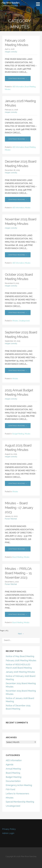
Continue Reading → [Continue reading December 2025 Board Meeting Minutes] (18, 199)
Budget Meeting (18, 434)
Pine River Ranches (11, 3)
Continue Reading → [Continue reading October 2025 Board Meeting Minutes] (18, 313)
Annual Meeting (13, 769)
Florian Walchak (11, 519)
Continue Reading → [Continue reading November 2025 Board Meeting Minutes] (18, 255)
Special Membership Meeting (20, 802)
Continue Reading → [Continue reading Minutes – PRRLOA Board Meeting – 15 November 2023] (18, 614)
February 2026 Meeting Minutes (21, 660)
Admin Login (8, 833)
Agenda (10, 765)
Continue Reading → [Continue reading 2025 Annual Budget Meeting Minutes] (18, 426)
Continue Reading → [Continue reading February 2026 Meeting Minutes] (18, 79)
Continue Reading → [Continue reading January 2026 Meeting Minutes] (18, 139)
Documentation (13, 781)
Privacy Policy (9, 829)
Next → (21, 634)
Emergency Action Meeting (19, 785)
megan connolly (11, 52)
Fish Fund (10, 789)
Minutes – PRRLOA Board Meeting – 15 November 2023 (18, 573)
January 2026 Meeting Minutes (20, 672)
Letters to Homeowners (17, 794)
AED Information (18, 87)
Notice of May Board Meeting (20, 656)
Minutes (8, 89)
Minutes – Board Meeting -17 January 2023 (19, 508)
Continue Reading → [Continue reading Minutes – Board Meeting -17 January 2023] (18, 549)
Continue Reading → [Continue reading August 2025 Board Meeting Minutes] (18, 483)
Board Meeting (30, 87)
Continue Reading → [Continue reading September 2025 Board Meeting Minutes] (18, 370)
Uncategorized (24, 321)
